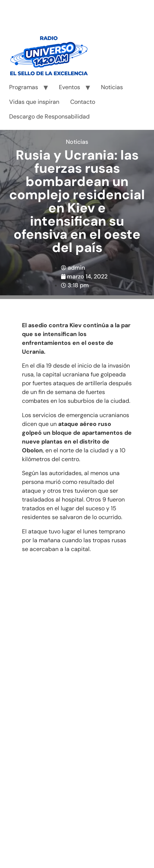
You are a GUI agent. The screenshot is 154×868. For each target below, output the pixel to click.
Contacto (83, 102)
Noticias (112, 87)
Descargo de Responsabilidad (49, 116)
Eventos (70, 87)
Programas (24, 87)
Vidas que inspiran (34, 102)
